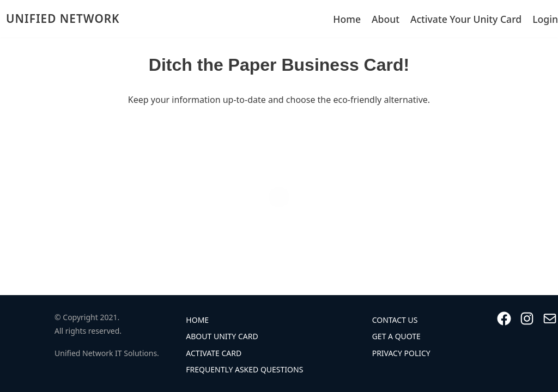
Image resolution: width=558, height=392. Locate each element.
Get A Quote (396, 336)
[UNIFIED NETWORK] (60, 19)
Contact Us (395, 320)
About (386, 19)
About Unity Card (222, 336)
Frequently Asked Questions (244, 369)
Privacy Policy (401, 353)
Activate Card (214, 353)
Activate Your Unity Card (466, 19)
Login (545, 19)
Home (347, 19)
